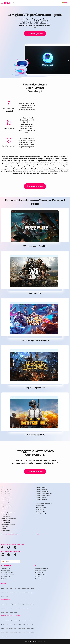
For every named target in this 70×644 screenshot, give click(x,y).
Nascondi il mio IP (5, 508)
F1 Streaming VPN (40, 506)
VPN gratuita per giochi (41, 487)
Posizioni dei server (5, 571)
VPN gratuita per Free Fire (42, 489)
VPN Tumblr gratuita (5, 522)
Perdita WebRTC (5, 526)
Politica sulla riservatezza (41, 571)
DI (35, 566)
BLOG (37, 534)
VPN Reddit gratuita (5, 514)
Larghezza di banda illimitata (7, 575)
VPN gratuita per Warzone (42, 500)
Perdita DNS (4, 528)
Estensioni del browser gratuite (8, 524)
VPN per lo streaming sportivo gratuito (44, 504)
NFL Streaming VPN (40, 510)
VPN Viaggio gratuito (6, 500)
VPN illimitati (4, 579)
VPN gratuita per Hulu (6, 492)
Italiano (11, 562)
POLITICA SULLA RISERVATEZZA (9, 534)
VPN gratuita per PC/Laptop (7, 498)
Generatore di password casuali (8, 512)
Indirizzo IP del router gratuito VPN (9, 518)
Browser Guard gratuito (6, 490)
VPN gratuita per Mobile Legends (43, 496)
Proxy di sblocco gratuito (6, 502)
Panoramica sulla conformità (41, 569)
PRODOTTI (4, 487)
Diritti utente (38, 577)
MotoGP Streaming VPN (41, 508)
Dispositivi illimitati (5, 577)
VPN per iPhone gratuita (6, 496)
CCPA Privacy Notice (39, 573)
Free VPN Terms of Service (41, 575)
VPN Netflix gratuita (5, 520)
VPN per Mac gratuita (6, 504)
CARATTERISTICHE (6, 566)
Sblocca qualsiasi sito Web (7, 573)
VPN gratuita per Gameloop (42, 491)
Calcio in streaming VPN (41, 514)
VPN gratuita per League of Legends (44, 493)
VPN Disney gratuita (5, 530)
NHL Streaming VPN (40, 512)
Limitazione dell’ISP (5, 569)
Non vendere (38, 579)
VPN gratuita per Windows (7, 506)
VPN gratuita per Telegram (7, 494)
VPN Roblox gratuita (5, 516)
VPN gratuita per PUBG (41, 498)
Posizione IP (4, 510)
